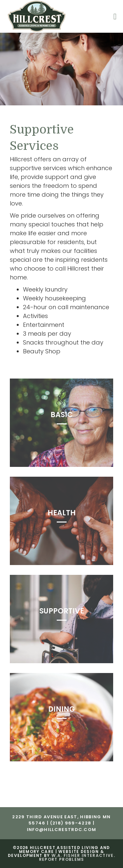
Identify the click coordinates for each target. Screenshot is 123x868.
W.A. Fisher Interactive (83, 855)
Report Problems (62, 859)
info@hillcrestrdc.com (62, 830)
